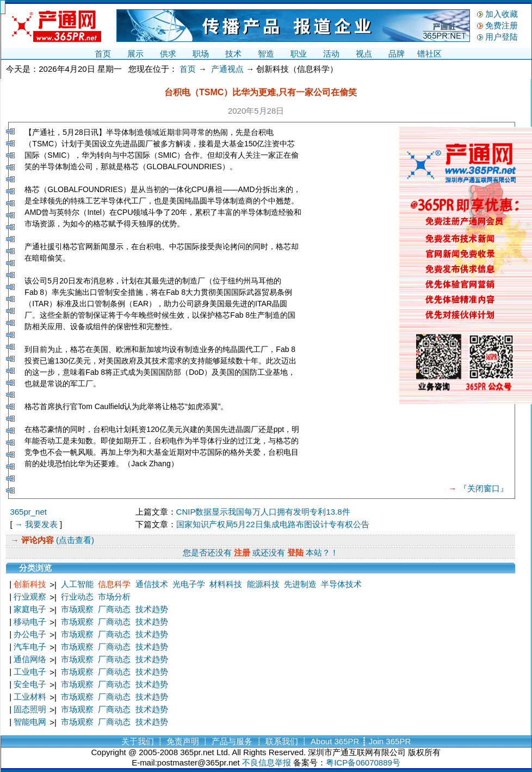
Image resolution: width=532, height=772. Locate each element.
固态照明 (30, 709)
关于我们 (138, 741)
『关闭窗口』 (484, 488)
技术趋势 (152, 609)
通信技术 (152, 584)
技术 (233, 54)
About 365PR (335, 741)
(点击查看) (74, 540)
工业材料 (30, 697)
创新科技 (30, 584)
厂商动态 (114, 609)
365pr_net (28, 512)
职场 (201, 54)
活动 (331, 54)
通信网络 (30, 659)
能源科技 (263, 584)
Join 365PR (390, 741)
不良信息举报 (267, 762)
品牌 (397, 54)
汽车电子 (30, 647)
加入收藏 (502, 14)
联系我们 (282, 741)
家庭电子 (30, 609)
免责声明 (183, 741)
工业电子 (30, 672)
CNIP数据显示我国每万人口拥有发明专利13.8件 (263, 512)
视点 (364, 54)
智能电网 (30, 722)
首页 (103, 54)
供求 (168, 54)
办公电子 (30, 634)
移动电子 (30, 622)
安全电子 (30, 684)
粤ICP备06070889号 (363, 762)
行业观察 (30, 597)
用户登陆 (502, 37)
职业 (299, 54)
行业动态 (77, 597)
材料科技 (226, 584)
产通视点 (227, 69)
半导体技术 (341, 584)
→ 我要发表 (36, 524)
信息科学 (114, 584)
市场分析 (114, 597)
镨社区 (429, 54)
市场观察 (77, 609)
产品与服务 (232, 741)
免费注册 (502, 25)
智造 (266, 54)
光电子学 (189, 584)
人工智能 (77, 584)
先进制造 (300, 584)
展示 (135, 54)
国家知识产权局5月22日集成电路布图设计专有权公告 (273, 524)
